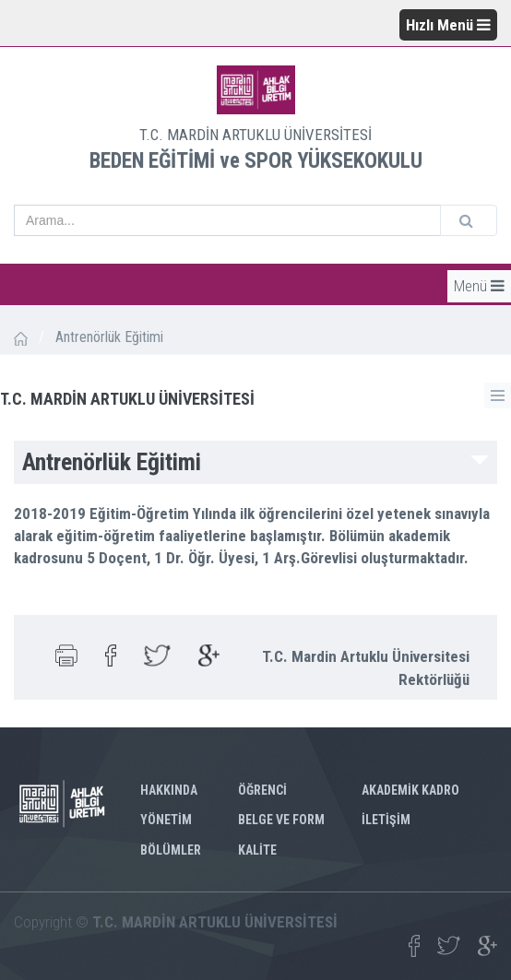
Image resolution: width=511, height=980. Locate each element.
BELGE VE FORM (281, 820)
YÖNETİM (166, 820)
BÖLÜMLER (171, 850)
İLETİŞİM (386, 820)
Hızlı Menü (448, 25)
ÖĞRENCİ (262, 790)
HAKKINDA (169, 790)
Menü (479, 286)
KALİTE (257, 850)
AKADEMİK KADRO (410, 790)
